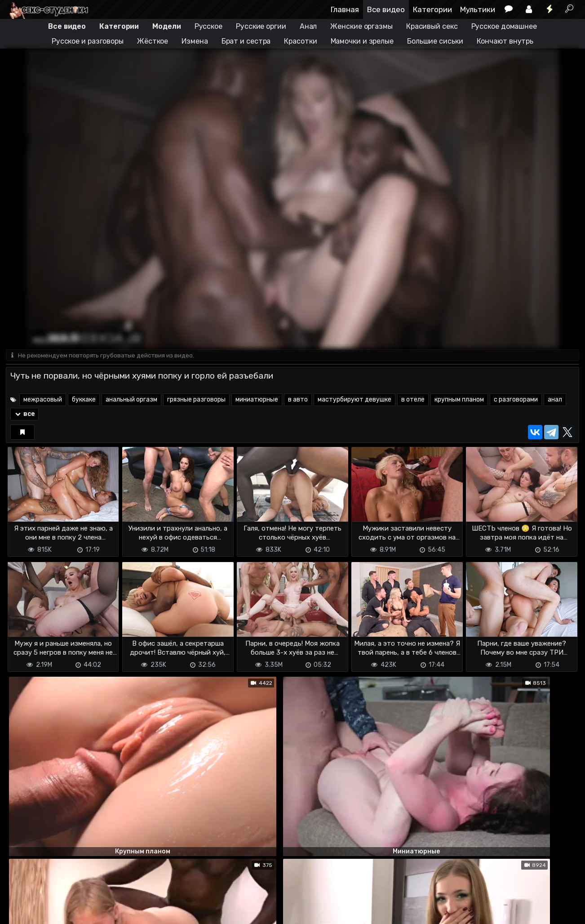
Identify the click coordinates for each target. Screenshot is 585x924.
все (24, 415)
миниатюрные (257, 400)
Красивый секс (432, 26)
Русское (208, 26)
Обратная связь (100, 912)
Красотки (300, 41)
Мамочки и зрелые (362, 41)
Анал (308, 26)
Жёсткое (153, 41)
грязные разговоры (196, 400)
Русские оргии (261, 26)
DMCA (20, 912)
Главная (345, 9)
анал (555, 400)
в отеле (413, 400)
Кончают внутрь (505, 41)
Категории (432, 9)
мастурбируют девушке (355, 400)
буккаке (84, 400)
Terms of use (52, 912)
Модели (166, 26)
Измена (195, 41)
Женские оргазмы (361, 26)
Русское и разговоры (88, 41)
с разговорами (516, 400)
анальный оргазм (131, 400)
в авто (298, 400)
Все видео (386, 9)
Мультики (478, 9)
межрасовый (43, 400)
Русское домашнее (504, 26)
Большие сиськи (435, 41)
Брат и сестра (246, 41)
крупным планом (459, 400)
